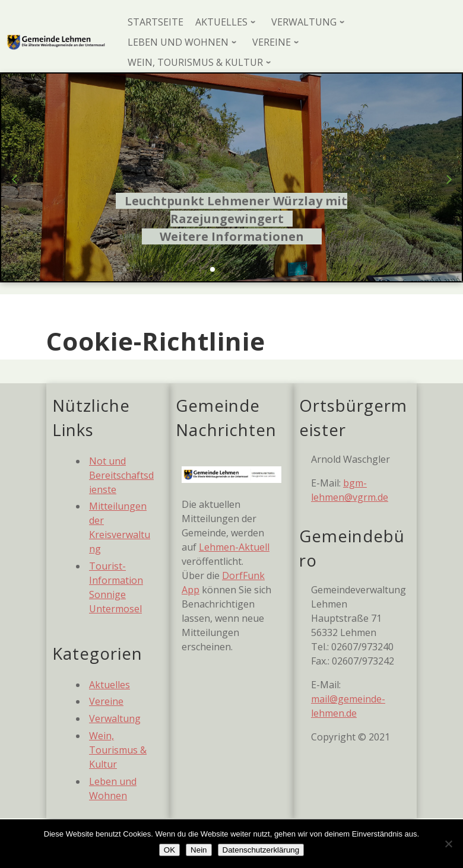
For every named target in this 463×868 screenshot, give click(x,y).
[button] (213, 269)
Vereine (106, 701)
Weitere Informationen (232, 236)
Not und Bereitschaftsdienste (121, 475)
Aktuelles (110, 685)
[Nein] (448, 844)
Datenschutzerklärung (261, 850)
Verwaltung (115, 718)
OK (169, 850)
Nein (199, 850)
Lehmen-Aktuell (234, 547)
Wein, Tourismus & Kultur (118, 750)
